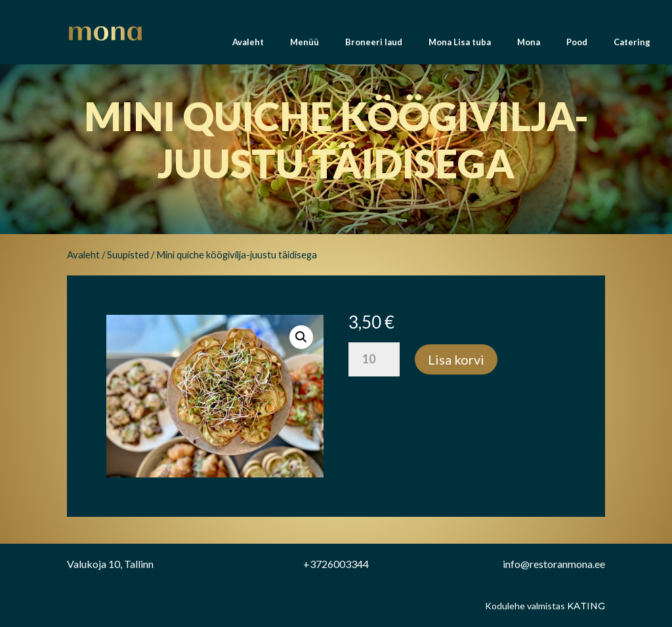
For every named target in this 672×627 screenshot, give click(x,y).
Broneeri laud (374, 46)
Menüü (304, 46)
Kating (586, 606)
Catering (632, 46)
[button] (301, 337)
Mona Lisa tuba (460, 46)
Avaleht (248, 46)
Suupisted (128, 254)
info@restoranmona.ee (554, 564)
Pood (577, 46)
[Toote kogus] (374, 359)
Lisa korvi (456, 359)
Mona (529, 46)
